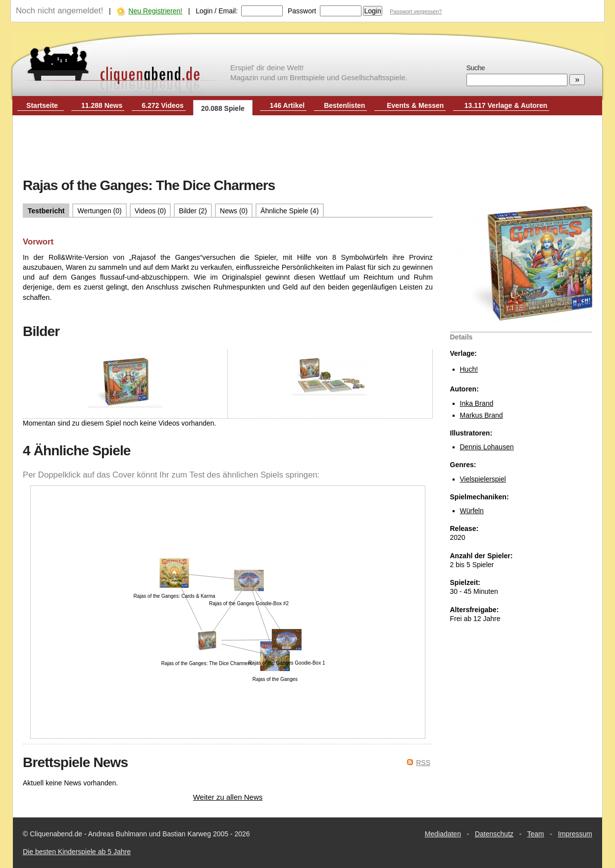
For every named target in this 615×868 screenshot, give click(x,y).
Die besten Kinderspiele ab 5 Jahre (77, 852)
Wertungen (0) (99, 211)
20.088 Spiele (223, 108)
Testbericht (46, 211)
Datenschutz (494, 834)
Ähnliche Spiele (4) (290, 211)
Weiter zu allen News (228, 797)
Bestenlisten (344, 105)
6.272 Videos (163, 105)
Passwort (302, 11)
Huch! (469, 369)
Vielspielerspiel (483, 479)
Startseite (42, 105)
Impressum (575, 834)
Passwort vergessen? (416, 11)
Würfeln (472, 511)
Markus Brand (482, 415)
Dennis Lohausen (487, 447)
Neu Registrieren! (155, 11)
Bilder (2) (193, 211)
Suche (476, 68)
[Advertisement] (307, 147)
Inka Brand (477, 403)
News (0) (234, 211)
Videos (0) (151, 211)
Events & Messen (415, 105)
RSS (423, 763)
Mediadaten (443, 834)
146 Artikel (287, 105)
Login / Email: (217, 11)
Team (536, 834)
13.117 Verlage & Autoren (506, 105)
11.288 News (102, 105)
